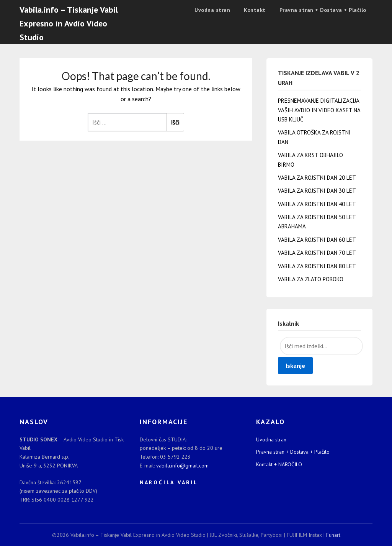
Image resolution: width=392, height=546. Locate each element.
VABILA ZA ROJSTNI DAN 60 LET (317, 240)
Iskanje (295, 366)
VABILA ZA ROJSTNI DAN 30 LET (317, 191)
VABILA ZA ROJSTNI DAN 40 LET (317, 204)
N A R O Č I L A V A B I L (168, 482)
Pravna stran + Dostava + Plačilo (323, 10)
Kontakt (255, 10)
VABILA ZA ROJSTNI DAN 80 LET (317, 266)
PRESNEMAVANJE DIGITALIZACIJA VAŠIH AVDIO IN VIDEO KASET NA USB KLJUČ (319, 110)
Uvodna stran (212, 10)
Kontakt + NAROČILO (279, 464)
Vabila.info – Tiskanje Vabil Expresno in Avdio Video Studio (69, 23)
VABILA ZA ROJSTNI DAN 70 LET (317, 253)
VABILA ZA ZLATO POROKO (311, 279)
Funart (333, 535)
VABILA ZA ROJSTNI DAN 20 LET (317, 178)
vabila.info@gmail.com (182, 466)
